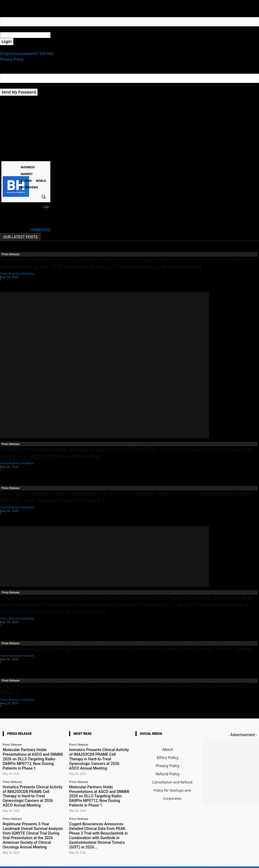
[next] (47, 207)
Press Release (11, 254)
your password (63, 35)
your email (9, 86)
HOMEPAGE (41, 230)
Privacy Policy (12, 59)
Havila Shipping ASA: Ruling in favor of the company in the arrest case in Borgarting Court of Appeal (126, 649)
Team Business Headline (17, 273)
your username (13, 29)
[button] (44, 197)
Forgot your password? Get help (27, 54)
